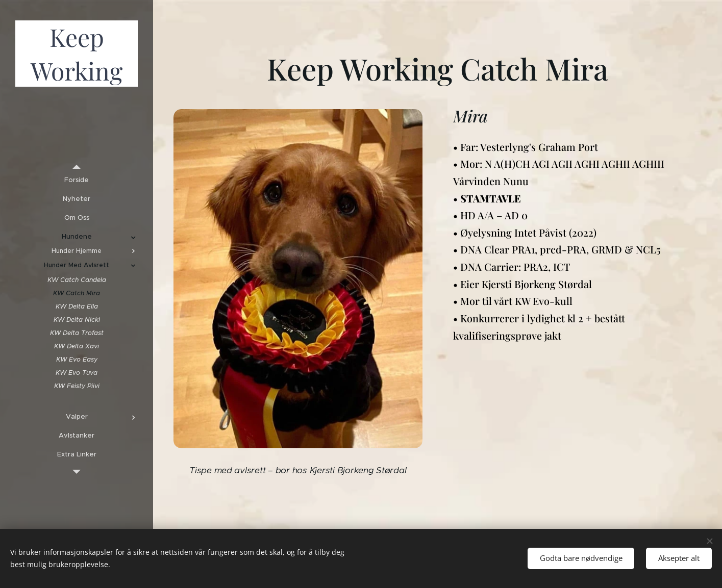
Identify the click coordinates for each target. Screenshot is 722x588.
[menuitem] (77, 180)
